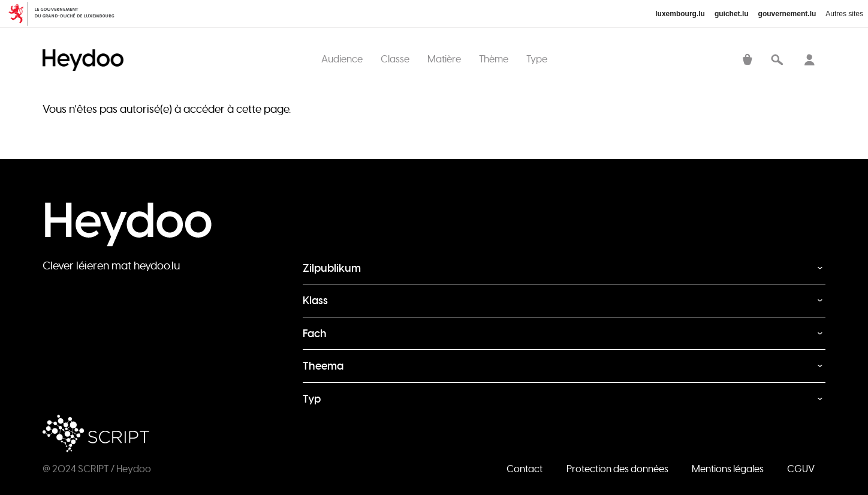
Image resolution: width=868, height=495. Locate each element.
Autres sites (844, 14)
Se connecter (809, 61)
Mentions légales (728, 469)
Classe (395, 59)
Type (537, 59)
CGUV (801, 469)
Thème (494, 59)
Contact (525, 469)
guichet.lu (732, 14)
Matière (444, 59)
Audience (342, 59)
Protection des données (617, 469)
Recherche (777, 61)
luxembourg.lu (680, 14)
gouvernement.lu (787, 14)
